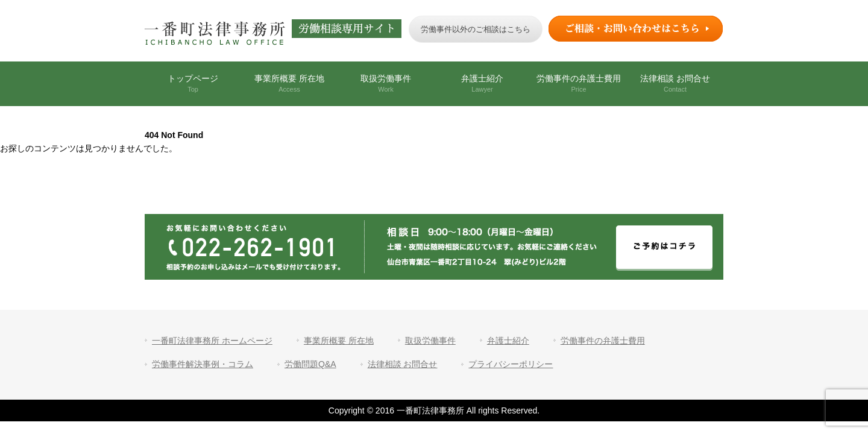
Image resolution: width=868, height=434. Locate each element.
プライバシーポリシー (511, 364)
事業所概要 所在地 (289, 83)
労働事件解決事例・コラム (203, 364)
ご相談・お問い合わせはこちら (636, 29)
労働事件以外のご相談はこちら (476, 29)
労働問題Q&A (310, 364)
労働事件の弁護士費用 (579, 83)
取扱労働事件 (386, 83)
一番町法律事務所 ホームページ (212, 341)
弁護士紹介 (482, 83)
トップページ (193, 83)
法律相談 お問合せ (675, 83)
